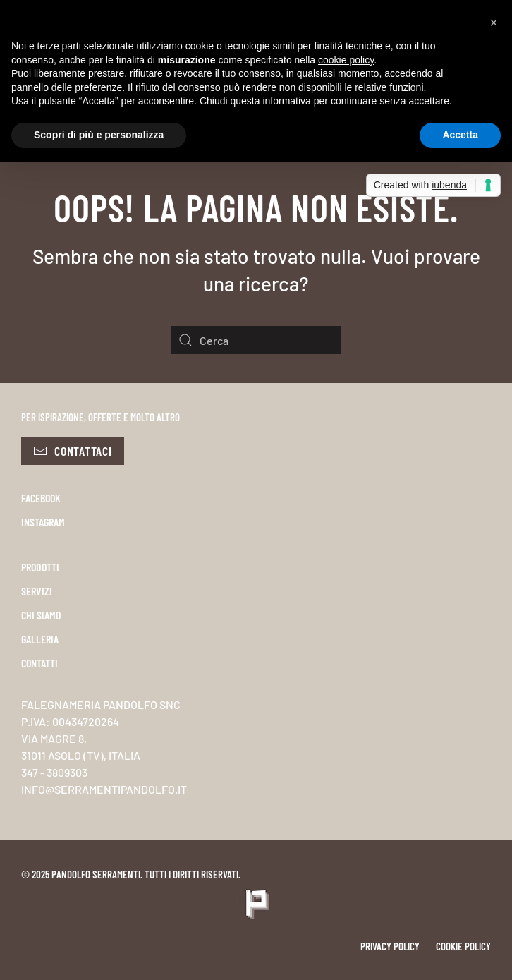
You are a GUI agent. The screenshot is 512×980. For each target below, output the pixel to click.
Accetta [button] (460, 135)
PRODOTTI (40, 567)
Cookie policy (463, 946)
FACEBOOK (41, 498)
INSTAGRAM (43, 522)
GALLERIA (40, 639)
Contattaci (73, 451)
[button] (494, 23)
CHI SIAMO (41, 615)
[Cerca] (256, 340)
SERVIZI (37, 591)
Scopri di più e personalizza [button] (99, 135)
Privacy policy (390, 946)
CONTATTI (39, 663)
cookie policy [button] (346, 60)
